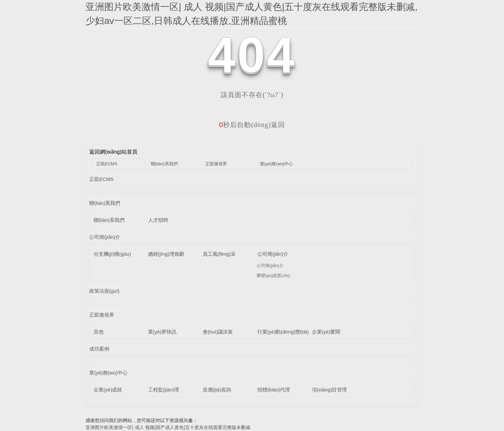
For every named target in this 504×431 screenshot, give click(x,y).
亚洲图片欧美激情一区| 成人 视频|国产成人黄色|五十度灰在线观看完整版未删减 (168, 427)
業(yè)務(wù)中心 (277, 164)
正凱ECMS (107, 164)
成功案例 (99, 349)
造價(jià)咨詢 (217, 390)
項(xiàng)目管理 (330, 390)
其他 (99, 332)
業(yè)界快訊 (162, 332)
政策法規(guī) (104, 291)
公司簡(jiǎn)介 (105, 237)
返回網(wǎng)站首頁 (113, 152)
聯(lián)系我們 (164, 164)
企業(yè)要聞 (326, 332)
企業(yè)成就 (108, 390)
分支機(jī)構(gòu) (112, 254)
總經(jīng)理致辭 (166, 254)
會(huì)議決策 (218, 332)
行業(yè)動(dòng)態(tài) (283, 332)
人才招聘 (158, 220)
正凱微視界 (216, 164)
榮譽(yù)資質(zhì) (273, 276)
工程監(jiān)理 (164, 390)
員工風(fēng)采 (219, 254)
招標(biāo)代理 (274, 390)
